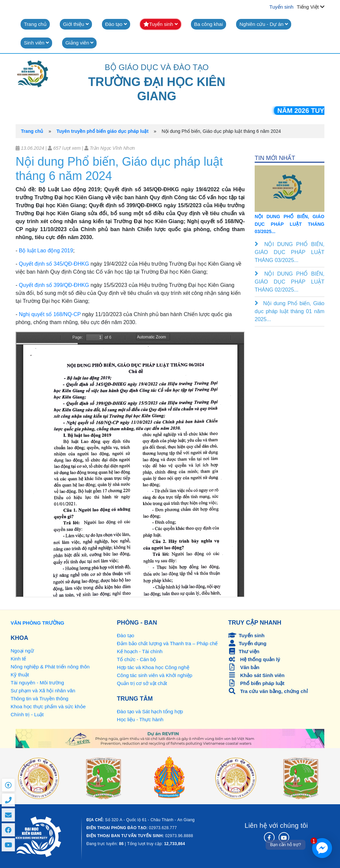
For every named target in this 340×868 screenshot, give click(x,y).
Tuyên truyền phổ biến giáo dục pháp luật (102, 131)
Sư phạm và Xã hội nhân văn (43, 691)
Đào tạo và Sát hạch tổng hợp (150, 711)
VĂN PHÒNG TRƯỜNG (38, 623)
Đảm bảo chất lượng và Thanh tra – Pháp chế (167, 643)
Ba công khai (209, 24)
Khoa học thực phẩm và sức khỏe (48, 706)
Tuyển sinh (281, 7)
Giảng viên (80, 43)
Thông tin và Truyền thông (40, 698)
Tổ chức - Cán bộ (136, 659)
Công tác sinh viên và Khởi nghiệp (155, 675)
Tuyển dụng (247, 643)
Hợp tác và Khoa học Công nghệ (153, 667)
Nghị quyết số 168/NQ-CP (50, 314)
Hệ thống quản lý (254, 659)
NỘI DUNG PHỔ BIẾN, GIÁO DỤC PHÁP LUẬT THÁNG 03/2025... (290, 224)
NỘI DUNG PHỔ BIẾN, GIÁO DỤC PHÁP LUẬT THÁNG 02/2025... (290, 282)
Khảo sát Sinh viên (256, 675)
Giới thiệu (76, 24)
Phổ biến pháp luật (256, 683)
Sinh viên (36, 43)
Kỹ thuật (20, 675)
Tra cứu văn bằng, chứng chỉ (268, 691)
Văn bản (244, 667)
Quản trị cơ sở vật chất (142, 683)
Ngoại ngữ (22, 651)
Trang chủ (35, 24)
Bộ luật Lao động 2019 (46, 251)
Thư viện (244, 651)
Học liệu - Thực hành (140, 719)
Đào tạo (116, 24)
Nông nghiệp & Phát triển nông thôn (50, 667)
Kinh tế (18, 659)
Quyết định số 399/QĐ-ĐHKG (54, 285)
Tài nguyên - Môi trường (37, 683)
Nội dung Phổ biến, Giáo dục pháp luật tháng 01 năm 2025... (290, 311)
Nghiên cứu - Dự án (264, 24)
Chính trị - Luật (27, 714)
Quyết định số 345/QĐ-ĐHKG (54, 264)
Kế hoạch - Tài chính (140, 651)
